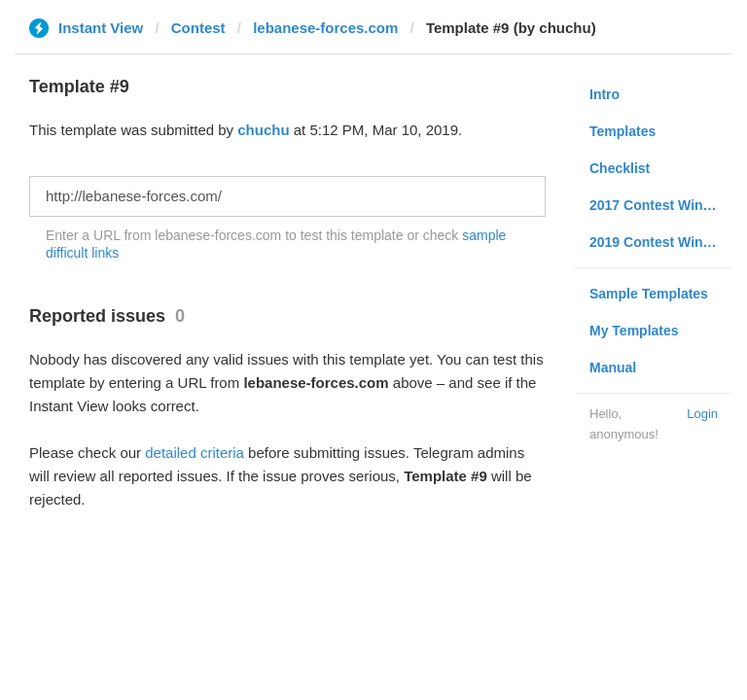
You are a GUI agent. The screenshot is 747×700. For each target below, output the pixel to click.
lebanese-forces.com (325, 28)
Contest (198, 28)
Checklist (620, 168)
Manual (613, 367)
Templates (622, 131)
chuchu (263, 130)
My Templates (634, 331)
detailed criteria (195, 453)
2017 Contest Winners (660, 205)
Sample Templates (649, 294)
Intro (605, 94)
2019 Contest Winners (660, 242)
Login (702, 414)
